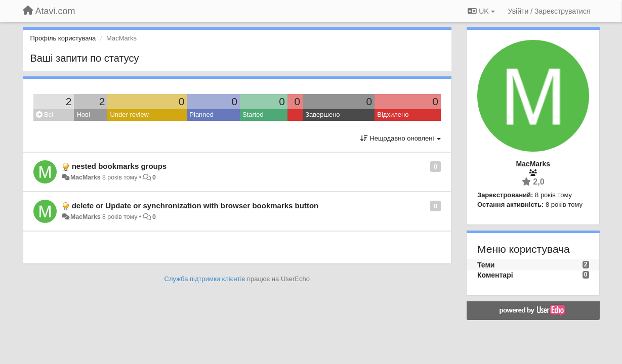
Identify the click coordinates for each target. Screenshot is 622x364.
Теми (486, 265)
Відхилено (393, 115)
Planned (201, 115)
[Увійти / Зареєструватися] (549, 11)
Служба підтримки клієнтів (205, 279)
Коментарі (495, 275)
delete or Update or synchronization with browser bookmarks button (195, 206)
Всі (45, 115)
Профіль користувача (63, 38)
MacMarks (86, 177)
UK (481, 11)
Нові (83, 115)
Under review (129, 115)
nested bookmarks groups (119, 166)
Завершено (322, 115)
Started (253, 115)
